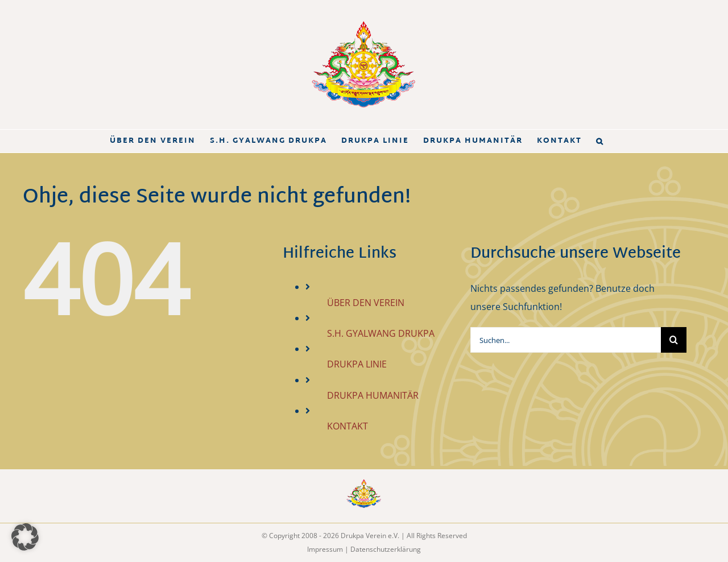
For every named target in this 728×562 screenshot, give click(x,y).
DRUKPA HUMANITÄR (373, 395)
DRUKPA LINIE (357, 364)
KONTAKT (348, 426)
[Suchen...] (566, 340)
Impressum (325, 549)
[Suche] (674, 340)
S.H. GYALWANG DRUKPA (381, 333)
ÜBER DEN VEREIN (366, 303)
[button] (600, 141)
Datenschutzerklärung (386, 549)
